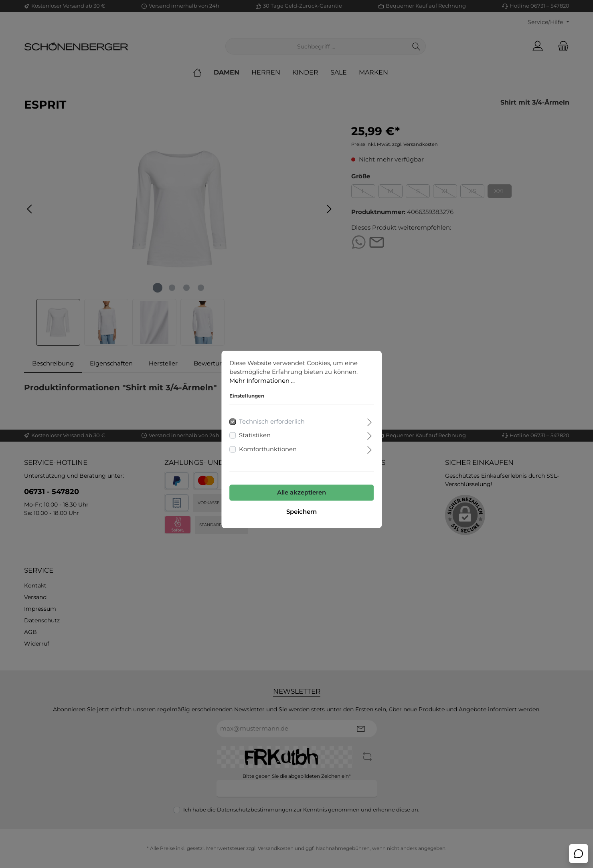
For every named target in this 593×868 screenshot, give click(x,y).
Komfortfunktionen (263, 444)
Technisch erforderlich (267, 416)
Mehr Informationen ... (257, 376)
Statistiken (250, 430)
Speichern (297, 507)
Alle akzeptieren (297, 487)
